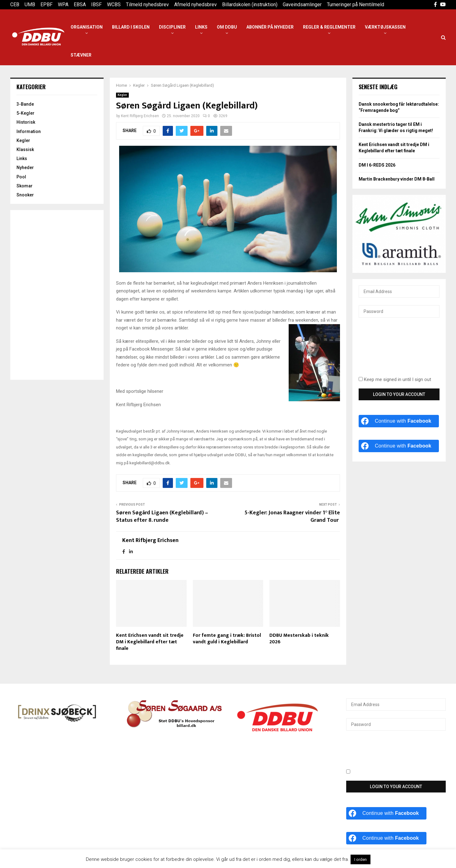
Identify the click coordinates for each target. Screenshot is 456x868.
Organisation (87, 27)
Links (201, 27)
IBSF (96, 5)
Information (29, 131)
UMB (30, 5)
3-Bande (25, 104)
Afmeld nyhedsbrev (195, 5)
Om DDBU (227, 27)
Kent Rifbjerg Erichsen (140, 116)
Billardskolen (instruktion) (250, 5)
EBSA (80, 5)
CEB (15, 5)
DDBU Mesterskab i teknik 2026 (299, 639)
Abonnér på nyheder (270, 27)
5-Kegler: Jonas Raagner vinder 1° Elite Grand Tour (292, 517)
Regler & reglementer (329, 27)
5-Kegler (26, 113)
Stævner (81, 55)
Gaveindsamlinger (302, 5)
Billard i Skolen (131, 27)
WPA (63, 5)
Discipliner (172, 27)
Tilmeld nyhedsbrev (147, 5)
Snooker (25, 195)
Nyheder (25, 168)
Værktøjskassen (385, 27)
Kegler (122, 95)
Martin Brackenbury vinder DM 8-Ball (397, 179)
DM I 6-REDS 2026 (377, 165)
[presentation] (384, 351)
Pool (21, 177)
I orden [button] (361, 859)
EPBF (47, 5)
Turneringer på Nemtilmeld (356, 5)
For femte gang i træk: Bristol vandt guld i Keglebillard (227, 639)
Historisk (26, 122)
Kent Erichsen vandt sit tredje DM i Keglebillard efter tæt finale (150, 642)
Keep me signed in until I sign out (395, 379)
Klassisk (25, 149)
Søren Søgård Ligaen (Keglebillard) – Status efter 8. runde (162, 517)
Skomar (25, 186)
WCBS (114, 5)
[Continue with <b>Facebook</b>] (399, 421)
